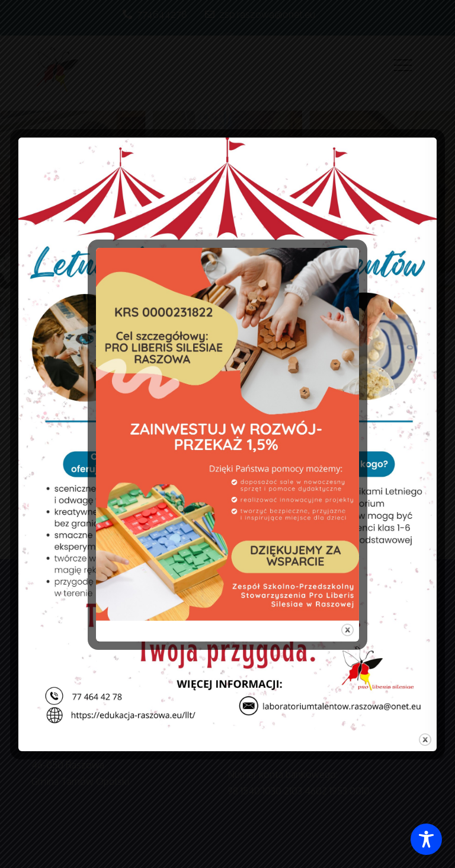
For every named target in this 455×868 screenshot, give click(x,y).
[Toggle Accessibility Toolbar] (426, 839)
